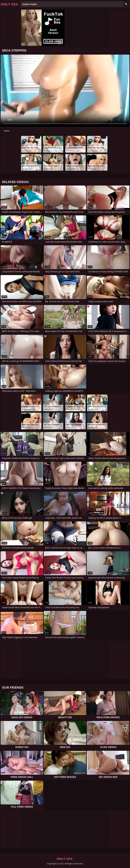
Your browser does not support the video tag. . (65, 91)
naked (6, 131)
